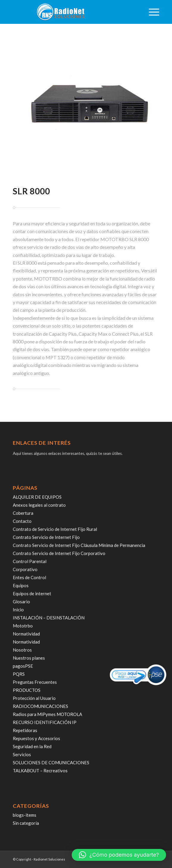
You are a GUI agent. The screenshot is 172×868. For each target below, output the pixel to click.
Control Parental (30, 561)
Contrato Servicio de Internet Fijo (46, 537)
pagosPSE (23, 666)
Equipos (21, 585)
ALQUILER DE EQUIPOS (37, 497)
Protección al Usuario (34, 698)
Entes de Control (29, 577)
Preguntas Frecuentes (35, 682)
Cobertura (23, 513)
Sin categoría (26, 823)
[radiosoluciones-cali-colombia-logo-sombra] (71, 12)
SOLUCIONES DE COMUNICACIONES (51, 762)
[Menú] (151, 12)
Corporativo (25, 569)
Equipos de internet (32, 593)
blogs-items (25, 815)
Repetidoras (25, 730)
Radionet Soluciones (49, 859)
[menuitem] (151, 12)
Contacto (22, 521)
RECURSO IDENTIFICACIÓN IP (45, 722)
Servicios (22, 754)
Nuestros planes (29, 658)
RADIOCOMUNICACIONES (40, 706)
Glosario (21, 602)
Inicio (18, 610)
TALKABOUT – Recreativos (40, 771)
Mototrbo (23, 626)
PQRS (19, 674)
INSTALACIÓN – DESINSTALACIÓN (49, 618)
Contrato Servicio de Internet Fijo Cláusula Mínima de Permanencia (79, 545)
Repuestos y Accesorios (36, 738)
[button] (119, 855)
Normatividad (26, 634)
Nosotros (22, 650)
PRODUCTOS (27, 690)
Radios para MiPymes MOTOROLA (47, 714)
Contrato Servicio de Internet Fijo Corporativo (59, 553)
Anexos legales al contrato (39, 505)
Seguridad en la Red (32, 746)
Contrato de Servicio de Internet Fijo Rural (55, 529)
